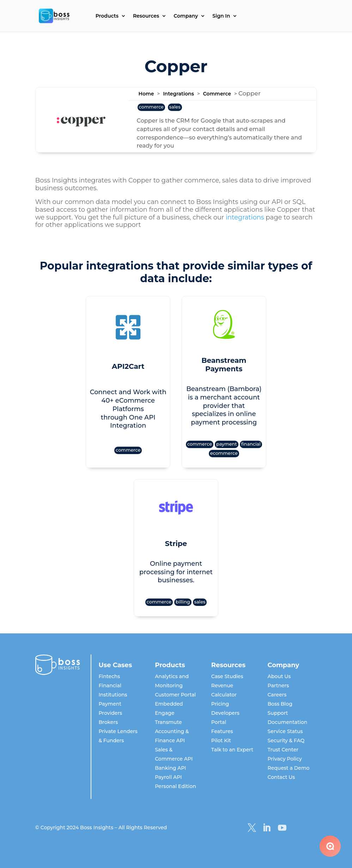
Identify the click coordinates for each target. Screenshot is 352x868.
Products (107, 16)
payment (227, 444)
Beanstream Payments (224, 365)
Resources (146, 16)
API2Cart (128, 366)
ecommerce (224, 453)
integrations (245, 217)
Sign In (221, 16)
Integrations (178, 94)
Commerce (217, 94)
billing (183, 602)
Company (186, 16)
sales (175, 107)
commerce (151, 107)
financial (251, 444)
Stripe (176, 544)
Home (146, 94)
